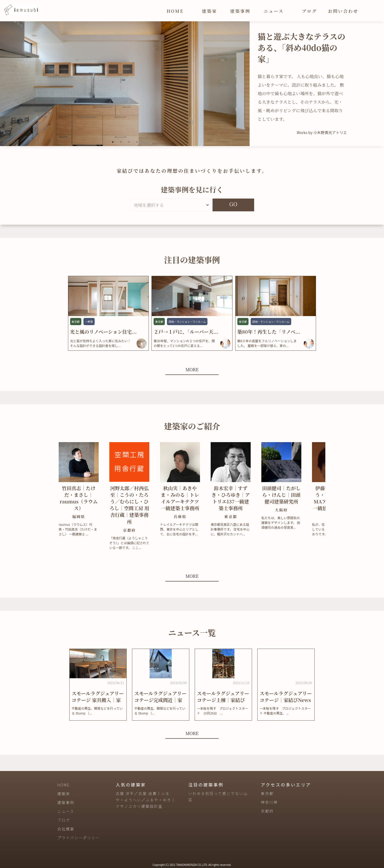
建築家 (209, 11)
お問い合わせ (343, 11)
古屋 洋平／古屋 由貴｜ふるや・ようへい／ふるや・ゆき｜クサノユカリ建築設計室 (146, 800)
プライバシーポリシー (79, 838)
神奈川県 (269, 802)
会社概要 (66, 829)
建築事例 (240, 11)
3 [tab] (129, 142)
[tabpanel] (125, 84)
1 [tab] (113, 142)
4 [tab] (137, 142)
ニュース (274, 11)
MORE (192, 370)
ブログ (309, 11)
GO (233, 204)
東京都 (267, 793)
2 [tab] (121, 142)
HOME (175, 11)
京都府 (267, 811)
